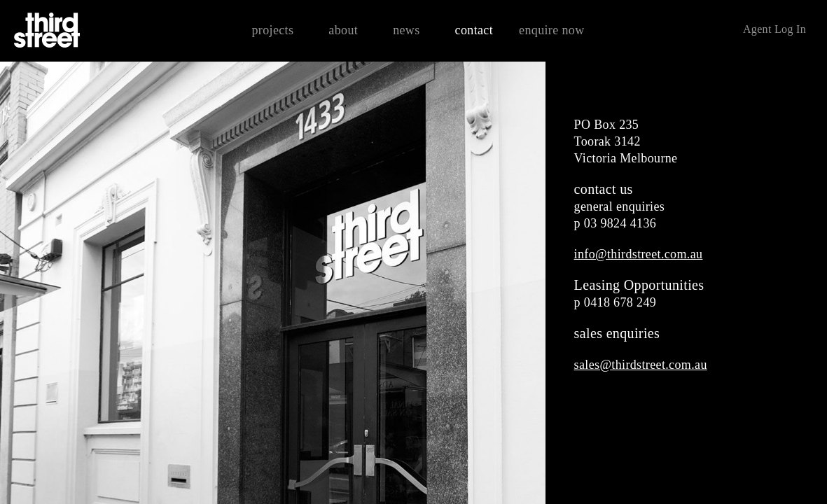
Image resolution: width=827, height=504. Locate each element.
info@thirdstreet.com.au (639, 254)
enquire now (551, 30)
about (343, 30)
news (406, 30)
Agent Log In (774, 29)
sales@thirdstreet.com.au (641, 365)
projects (272, 30)
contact (474, 30)
